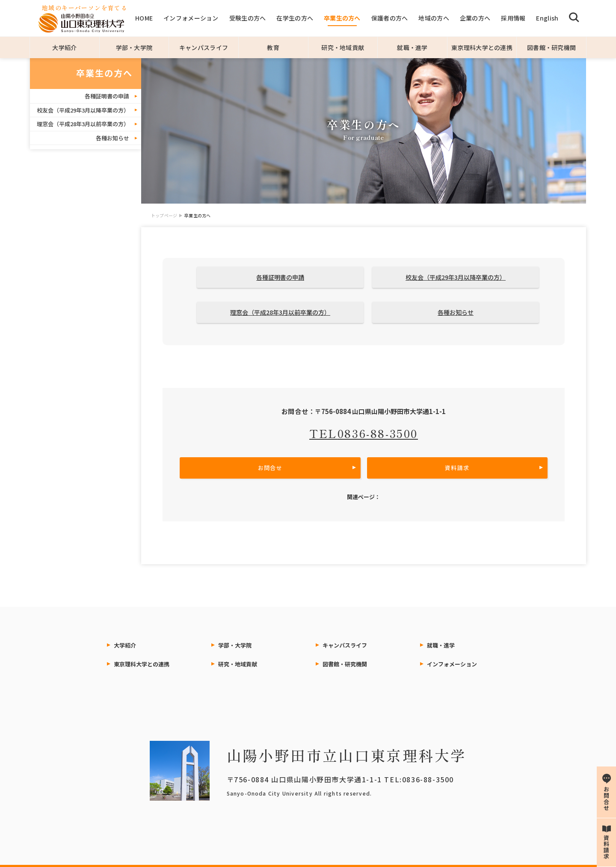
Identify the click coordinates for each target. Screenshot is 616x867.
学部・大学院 (134, 47)
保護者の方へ (390, 18)
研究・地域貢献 (343, 47)
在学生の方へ (295, 18)
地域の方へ (434, 18)
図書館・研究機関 (551, 47)
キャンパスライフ (204, 47)
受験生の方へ (248, 18)
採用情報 (513, 18)
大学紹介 (64, 47)
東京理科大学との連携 (482, 47)
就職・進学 (412, 47)
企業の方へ (475, 18)
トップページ (164, 215)
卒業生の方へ (342, 18)
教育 (273, 47)
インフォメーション (191, 18)
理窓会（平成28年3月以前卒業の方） (83, 124)
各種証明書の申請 (107, 96)
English (547, 18)
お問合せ (270, 468)
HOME (144, 18)
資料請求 (457, 468)
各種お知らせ (113, 138)
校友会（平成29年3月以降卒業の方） (83, 110)
